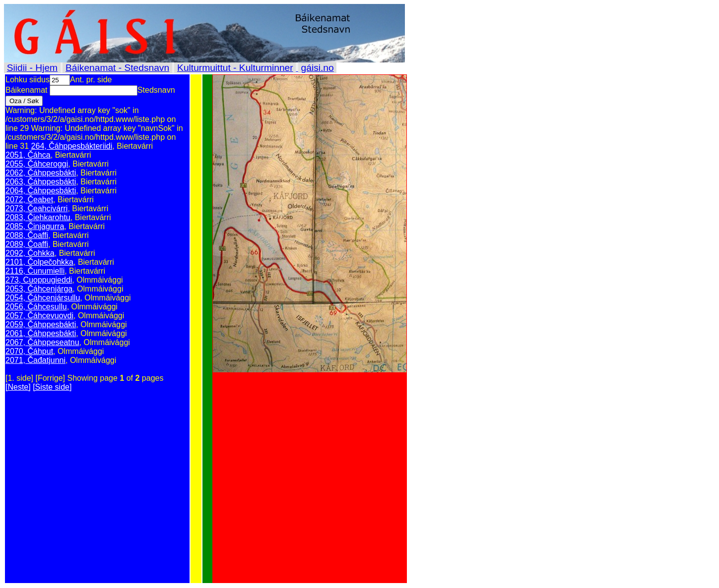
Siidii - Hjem (32, 68)
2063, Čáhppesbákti (41, 182)
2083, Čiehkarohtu (38, 217)
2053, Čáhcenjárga (39, 289)
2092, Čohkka (30, 253)
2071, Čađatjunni (35, 360)
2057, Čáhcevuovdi (39, 316)
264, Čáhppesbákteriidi (72, 146)
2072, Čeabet (29, 200)
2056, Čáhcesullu (36, 307)
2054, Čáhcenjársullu (43, 298)
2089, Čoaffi (27, 244)
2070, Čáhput (29, 351)
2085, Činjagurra (35, 226)
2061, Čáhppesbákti (41, 333)
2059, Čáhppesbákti (41, 324)
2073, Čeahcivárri (36, 208)
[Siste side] (52, 387)
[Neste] (18, 387)
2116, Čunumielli (35, 271)
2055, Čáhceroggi (37, 164)
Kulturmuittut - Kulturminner (235, 68)
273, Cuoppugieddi (39, 280)
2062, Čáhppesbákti (41, 173)
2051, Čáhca (28, 155)
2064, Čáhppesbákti (41, 191)
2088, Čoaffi (27, 235)
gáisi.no (318, 68)
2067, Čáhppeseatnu (42, 342)
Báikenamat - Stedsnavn (117, 68)
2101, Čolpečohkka (39, 262)
